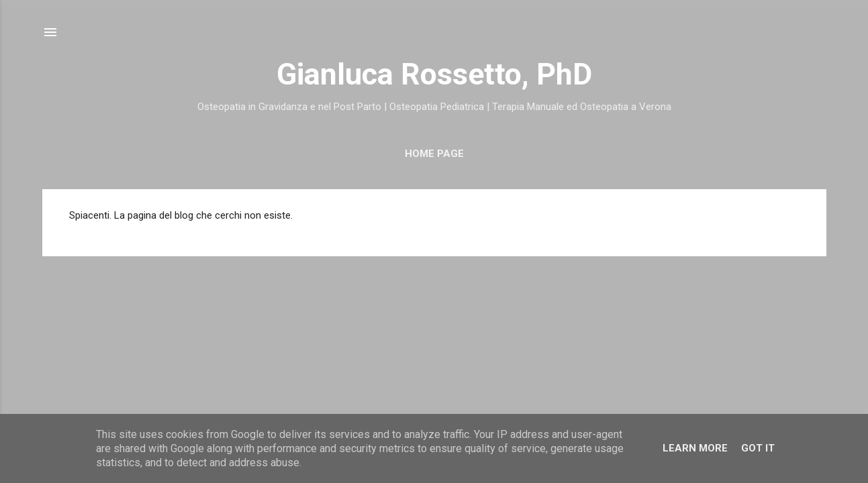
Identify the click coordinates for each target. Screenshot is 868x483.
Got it (758, 448)
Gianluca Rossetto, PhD (434, 74)
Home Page (434, 154)
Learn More (695, 448)
